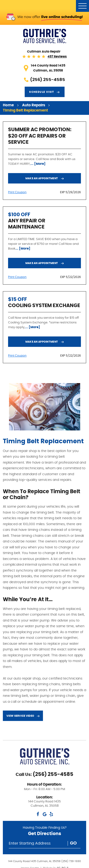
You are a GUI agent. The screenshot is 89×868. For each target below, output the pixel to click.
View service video (20, 716)
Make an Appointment (42, 178)
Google (44, 814)
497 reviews (57, 57)
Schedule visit (42, 92)
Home (8, 105)
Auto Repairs (34, 105)
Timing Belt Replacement (25, 110)
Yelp (51, 814)
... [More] (38, 164)
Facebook (38, 814)
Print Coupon (17, 192)
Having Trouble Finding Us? (45, 832)
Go (73, 843)
